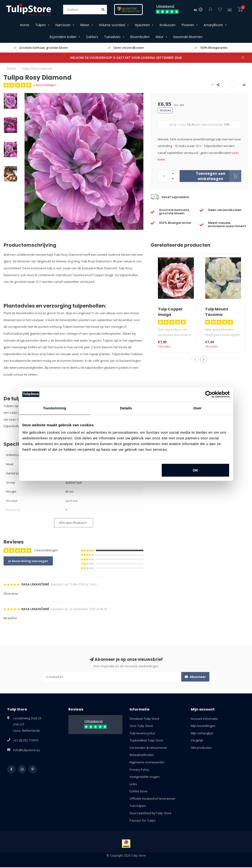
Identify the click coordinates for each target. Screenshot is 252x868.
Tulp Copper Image (170, 312)
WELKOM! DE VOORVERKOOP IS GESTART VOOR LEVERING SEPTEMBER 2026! (126, 58)
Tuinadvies (112, 37)
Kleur (159, 37)
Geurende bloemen (188, 37)
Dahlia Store (139, 791)
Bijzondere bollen (63, 37)
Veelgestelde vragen (145, 777)
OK (195, 470)
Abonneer (195, 677)
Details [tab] (126, 408)
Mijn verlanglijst (202, 733)
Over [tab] (198, 408)
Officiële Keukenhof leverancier (153, 799)
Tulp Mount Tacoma (217, 312)
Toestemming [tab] (55, 408)
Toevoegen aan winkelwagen (219, 176)
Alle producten (201, 748)
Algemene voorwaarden (147, 762)
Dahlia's (92, 37)
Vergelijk (197, 740)
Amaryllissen (213, 25)
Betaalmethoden (142, 755)
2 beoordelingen (45, 85)
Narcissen (63, 25)
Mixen (85, 25)
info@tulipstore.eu (27, 750)
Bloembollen (140, 37)
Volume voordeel (112, 25)
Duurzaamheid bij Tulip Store (151, 813)
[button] (195, 359)
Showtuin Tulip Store (144, 719)
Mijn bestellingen (203, 726)
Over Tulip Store (141, 726)
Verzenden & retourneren (148, 748)
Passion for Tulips (143, 820)
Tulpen (40, 25)
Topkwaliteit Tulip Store (146, 740)
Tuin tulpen (138, 806)
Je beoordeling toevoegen (28, 561)
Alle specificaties (73, 523)
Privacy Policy (139, 770)
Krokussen (167, 25)
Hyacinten (142, 25)
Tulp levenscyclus (142, 733)
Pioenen (188, 25)
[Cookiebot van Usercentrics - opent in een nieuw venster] (209, 394)
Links (133, 784)
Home (25, 25)
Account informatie (204, 719)
